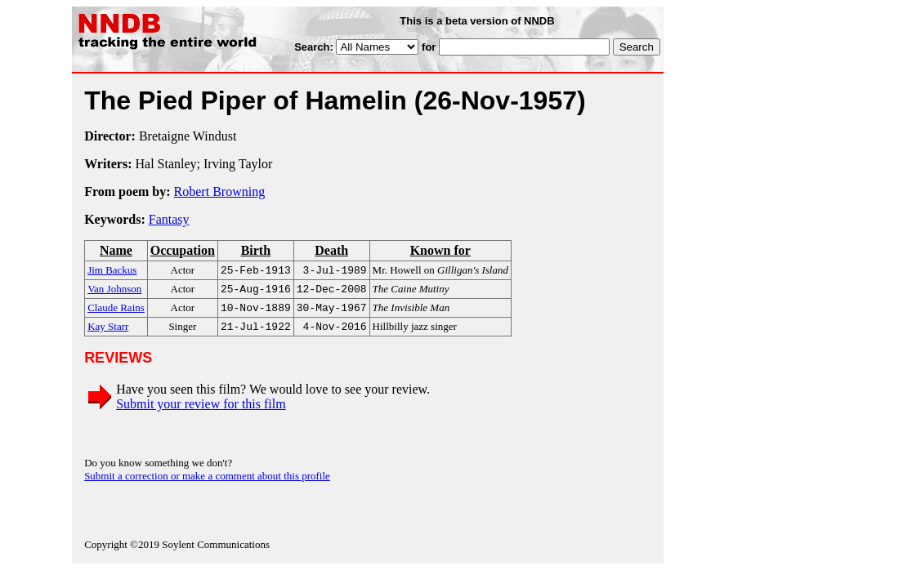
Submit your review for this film (201, 410)
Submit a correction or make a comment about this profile (207, 482)
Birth (256, 250)
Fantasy (169, 219)
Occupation (183, 250)
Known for (440, 250)
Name (116, 250)
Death (331, 250)
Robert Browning (220, 192)
